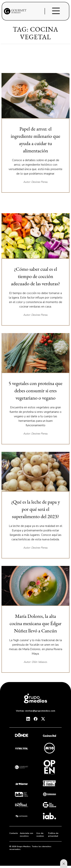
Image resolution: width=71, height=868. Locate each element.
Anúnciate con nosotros (27, 835)
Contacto (14, 833)
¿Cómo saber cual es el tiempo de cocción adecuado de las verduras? (35, 276)
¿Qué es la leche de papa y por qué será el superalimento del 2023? (35, 509)
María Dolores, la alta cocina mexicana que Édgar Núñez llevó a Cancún (35, 623)
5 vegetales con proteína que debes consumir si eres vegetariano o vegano (35, 390)
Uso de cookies (40, 835)
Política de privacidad (53, 835)
